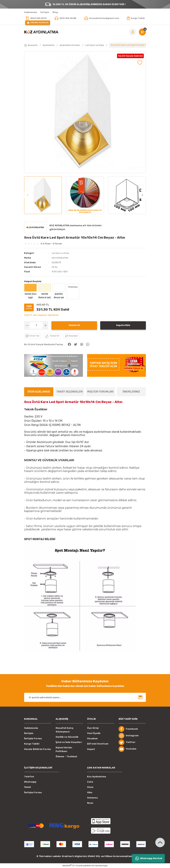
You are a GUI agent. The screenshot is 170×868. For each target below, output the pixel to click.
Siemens (92, 798)
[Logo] (41, 32)
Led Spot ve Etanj (61, 253)
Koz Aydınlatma (97, 776)
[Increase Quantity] (45, 325)
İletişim (29, 733)
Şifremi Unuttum (98, 744)
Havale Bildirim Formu (38, 749)
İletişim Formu (33, 738)
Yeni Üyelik (94, 733)
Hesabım (92, 738)
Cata (90, 782)
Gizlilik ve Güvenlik (67, 737)
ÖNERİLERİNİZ (131, 392)
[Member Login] (133, 32)
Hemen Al (74, 325)
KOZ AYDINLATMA (60, 258)
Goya (90, 787)
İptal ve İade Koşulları (69, 742)
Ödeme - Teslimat (66, 756)
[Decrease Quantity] (27, 325)
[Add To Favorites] (140, 63)
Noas (90, 803)
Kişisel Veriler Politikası (64, 749)
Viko (90, 792)
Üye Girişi (93, 728)
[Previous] (28, 195)
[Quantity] (36, 325)
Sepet (91, 749)
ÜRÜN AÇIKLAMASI (39, 392)
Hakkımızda (31, 728)
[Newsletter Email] (85, 697)
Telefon (29, 776)
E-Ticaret (78, 865)
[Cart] (142, 32)
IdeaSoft (67, 865)
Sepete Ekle (123, 325)
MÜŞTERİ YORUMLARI (100, 392)
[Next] (142, 195)
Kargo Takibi (32, 744)
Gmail (27, 787)
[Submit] (140, 697)
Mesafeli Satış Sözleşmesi (64, 730)
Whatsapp (30, 782)
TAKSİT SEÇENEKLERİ (70, 392)
